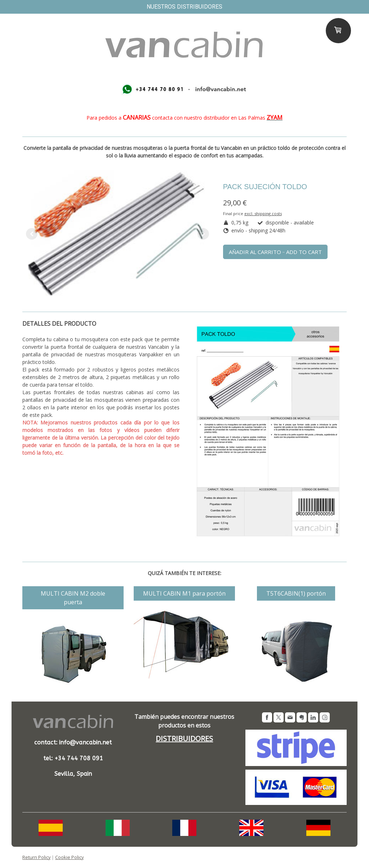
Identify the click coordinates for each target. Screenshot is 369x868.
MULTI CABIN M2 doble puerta (73, 598)
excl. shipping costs (263, 213)
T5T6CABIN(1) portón (296, 593)
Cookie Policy (69, 857)
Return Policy (36, 857)
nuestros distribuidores (184, 7)
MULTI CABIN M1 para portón (184, 593)
